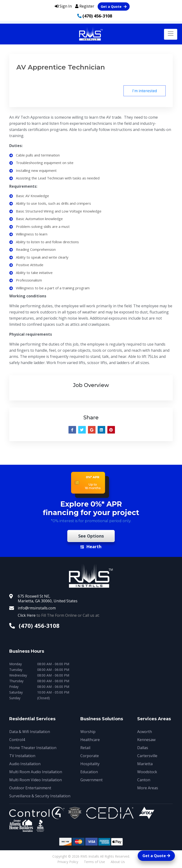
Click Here (27, 615)
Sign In (63, 6)
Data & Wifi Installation (30, 732)
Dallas (143, 748)
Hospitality (90, 764)
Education (89, 772)
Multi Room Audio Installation (36, 772)
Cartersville (147, 756)
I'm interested (145, 91)
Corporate (90, 756)
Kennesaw (146, 740)
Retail (85, 748)
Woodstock (147, 772)
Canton (144, 780)
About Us (118, 862)
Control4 (17, 740)
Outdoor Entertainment (30, 788)
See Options (91, 536)
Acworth (145, 732)
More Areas (148, 788)
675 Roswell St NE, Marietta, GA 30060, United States (48, 599)
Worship (88, 732)
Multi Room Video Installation (36, 780)
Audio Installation (25, 764)
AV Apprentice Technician (61, 67)
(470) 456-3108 (97, 16)
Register (85, 6)
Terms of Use (94, 862)
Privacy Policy (68, 862)
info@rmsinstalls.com (37, 608)
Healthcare (90, 740)
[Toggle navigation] (171, 34)
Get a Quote (114, 7)
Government (91, 780)
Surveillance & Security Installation (40, 796)
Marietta (145, 764)
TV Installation (22, 756)
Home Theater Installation (33, 748)
